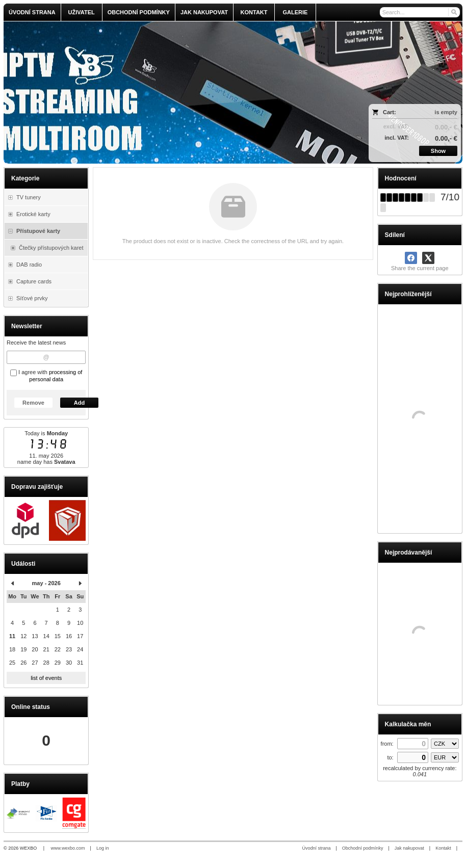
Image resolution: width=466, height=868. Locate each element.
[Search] (454, 12)
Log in (103, 848)
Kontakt (443, 848)
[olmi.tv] (176, 93)
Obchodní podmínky (363, 848)
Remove (33, 403)
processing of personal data (56, 376)
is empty (446, 112)
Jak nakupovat (409, 848)
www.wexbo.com (68, 848)
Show (438, 151)
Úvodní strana (316, 848)
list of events (46, 678)
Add (79, 403)
